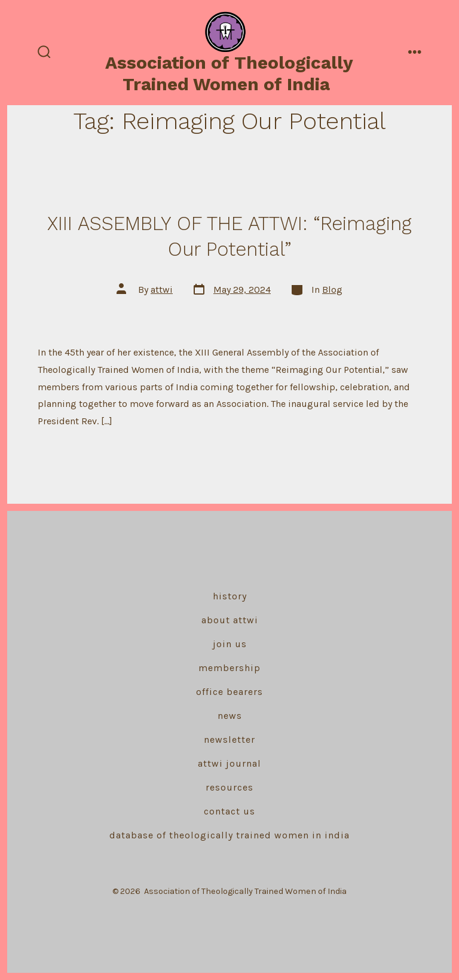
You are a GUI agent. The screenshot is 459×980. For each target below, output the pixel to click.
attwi (162, 290)
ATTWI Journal (229, 763)
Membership (229, 668)
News (230, 716)
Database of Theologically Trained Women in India (229, 835)
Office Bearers (229, 692)
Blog (332, 290)
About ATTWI (230, 620)
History (230, 596)
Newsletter (229, 739)
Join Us (230, 644)
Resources (229, 787)
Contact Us (229, 811)
